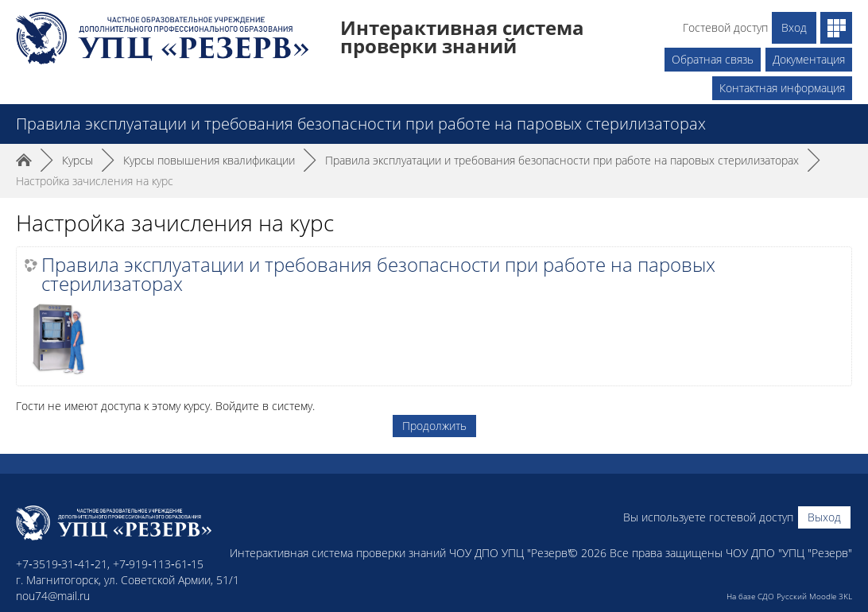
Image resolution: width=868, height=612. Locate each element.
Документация (809, 59)
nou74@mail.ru (53, 596)
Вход (794, 27)
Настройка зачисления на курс (95, 181)
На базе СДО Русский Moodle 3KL (789, 596)
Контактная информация (782, 88)
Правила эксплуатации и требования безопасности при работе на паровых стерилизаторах (378, 274)
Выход (824, 517)
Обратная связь (713, 59)
